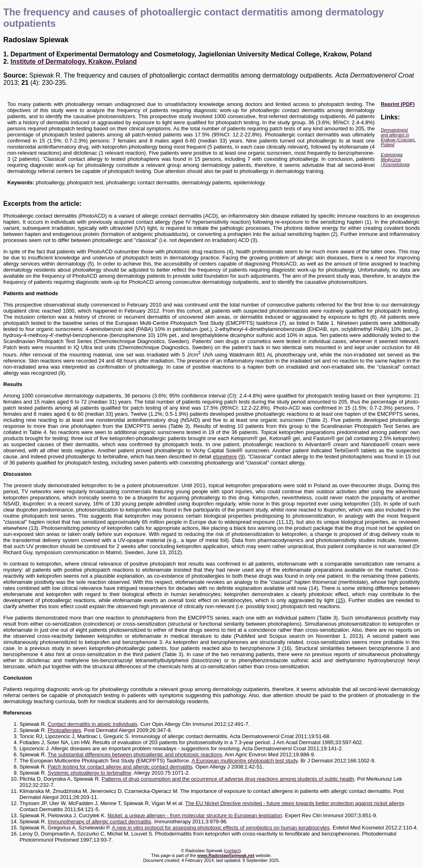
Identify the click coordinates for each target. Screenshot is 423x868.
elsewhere (225, 457)
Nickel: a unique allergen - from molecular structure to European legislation (195, 815)
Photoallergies (64, 730)
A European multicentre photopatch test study (245, 761)
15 (340, 600)
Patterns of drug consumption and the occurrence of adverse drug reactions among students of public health (228, 779)
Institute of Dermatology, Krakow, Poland (74, 62)
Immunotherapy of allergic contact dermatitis (99, 822)
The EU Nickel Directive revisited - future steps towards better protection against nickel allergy (295, 803)
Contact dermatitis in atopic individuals (92, 724)
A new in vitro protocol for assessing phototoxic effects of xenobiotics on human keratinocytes (221, 828)
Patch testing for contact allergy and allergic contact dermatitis (120, 767)
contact (232, 851)
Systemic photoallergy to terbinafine (89, 773)
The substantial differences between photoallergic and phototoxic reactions (135, 755)
